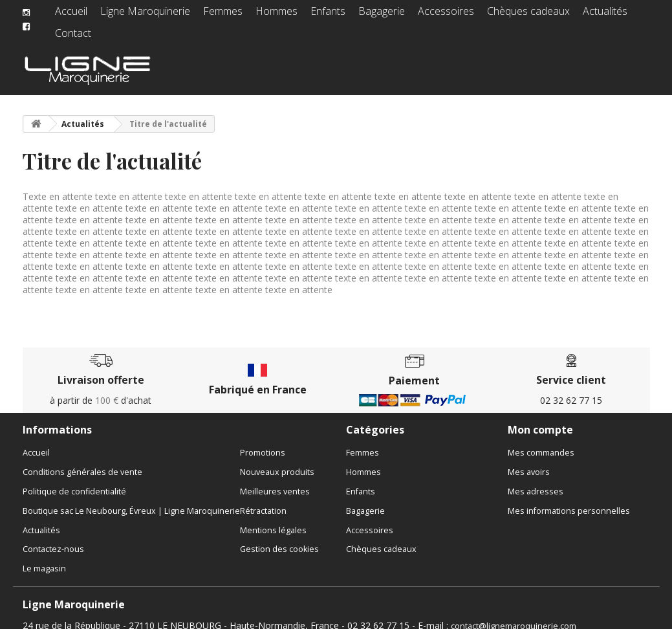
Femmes (216, 16)
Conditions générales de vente (82, 462)
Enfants (315, 16)
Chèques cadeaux (499, 16)
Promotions (263, 442)
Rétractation (263, 501)
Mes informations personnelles (569, 501)
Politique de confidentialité (74, 481)
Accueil (77, 16)
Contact (619, 16)
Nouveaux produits (277, 462)
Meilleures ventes (275, 481)
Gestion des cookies (279, 539)
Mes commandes (541, 442)
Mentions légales (273, 520)
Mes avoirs (529, 462)
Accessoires (425, 16)
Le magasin (44, 558)
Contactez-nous (53, 539)
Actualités (569, 16)
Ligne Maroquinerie (145, 16)
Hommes (267, 16)
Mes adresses (536, 481)
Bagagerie (365, 16)
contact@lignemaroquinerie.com (514, 616)
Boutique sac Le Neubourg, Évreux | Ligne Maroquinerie (131, 501)
